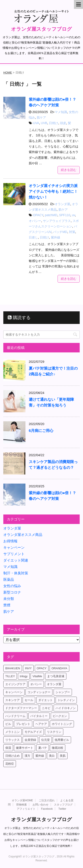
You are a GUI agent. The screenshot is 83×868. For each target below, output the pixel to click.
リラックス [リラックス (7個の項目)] (13, 740)
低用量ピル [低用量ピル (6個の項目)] (62, 740)
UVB (44, 123)
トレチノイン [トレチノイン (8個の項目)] (66, 700)
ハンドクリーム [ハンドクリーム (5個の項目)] (15, 716)
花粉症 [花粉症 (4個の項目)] (10, 764)
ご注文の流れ (47, 800)
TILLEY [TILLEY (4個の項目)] (10, 676)
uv (73, 215)
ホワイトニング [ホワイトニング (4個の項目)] (62, 724)
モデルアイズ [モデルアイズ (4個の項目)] (33, 732)
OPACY (38, 215)
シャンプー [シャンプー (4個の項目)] (63, 692)
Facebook (47, 809)
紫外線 (56, 237)
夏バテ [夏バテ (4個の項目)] (43, 748)
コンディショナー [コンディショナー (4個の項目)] (39, 692)
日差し (33, 237)
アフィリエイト (26, 809)
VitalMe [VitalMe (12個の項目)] (37, 676)
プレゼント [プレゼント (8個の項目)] (23, 724)
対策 (72, 232)
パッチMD (60, 232)
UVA (36, 123)
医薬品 (9, 580)
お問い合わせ (41, 805)
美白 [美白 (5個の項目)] (52, 756)
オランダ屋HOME (22, 800)
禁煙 (7, 605)
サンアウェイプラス (57, 221)
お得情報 (10, 541)
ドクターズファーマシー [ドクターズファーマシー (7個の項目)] (21, 708)
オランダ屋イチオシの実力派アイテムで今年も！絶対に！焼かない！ (53, 192)
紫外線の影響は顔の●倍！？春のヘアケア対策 (52, 496)
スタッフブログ (63, 805)
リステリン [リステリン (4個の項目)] (54, 732)
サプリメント (14, 554)
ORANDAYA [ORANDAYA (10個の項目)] (59, 668)
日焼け (54, 123)
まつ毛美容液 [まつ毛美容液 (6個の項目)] (56, 676)
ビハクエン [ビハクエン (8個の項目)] (60, 716)
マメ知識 (61, 112)
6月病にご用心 (41, 431)
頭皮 (63, 123)
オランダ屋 (62, 204)
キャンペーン (14, 547)
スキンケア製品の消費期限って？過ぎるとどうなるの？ (53, 465)
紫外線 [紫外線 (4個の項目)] (40, 756)
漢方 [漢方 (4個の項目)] (27, 756)
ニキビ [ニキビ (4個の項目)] (46, 708)
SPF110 (65, 215)
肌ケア (41, 117)
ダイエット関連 (16, 560)
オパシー (35, 221)
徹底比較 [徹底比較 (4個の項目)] (58, 748)
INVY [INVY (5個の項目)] (28, 668)
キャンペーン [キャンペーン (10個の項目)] (14, 692)
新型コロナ (12, 592)
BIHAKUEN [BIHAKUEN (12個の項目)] (13, 668)
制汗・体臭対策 (16, 573)
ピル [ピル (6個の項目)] (8, 724)
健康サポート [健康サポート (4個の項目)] (25, 748)
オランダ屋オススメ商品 (23, 535)
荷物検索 (21, 805)
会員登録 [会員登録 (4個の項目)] (30, 740)
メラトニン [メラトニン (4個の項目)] (13, 732)
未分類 (9, 599)
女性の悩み (12, 586)
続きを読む (69, 170)
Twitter (62, 809)
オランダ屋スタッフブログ (41, 29)
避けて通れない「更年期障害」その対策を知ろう (51, 402)
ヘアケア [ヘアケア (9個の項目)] (41, 724)
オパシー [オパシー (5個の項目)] (36, 684)
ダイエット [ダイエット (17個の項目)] (45, 700)
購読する (19, 318)
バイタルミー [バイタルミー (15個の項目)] (39, 716)
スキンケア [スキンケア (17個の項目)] (13, 700)
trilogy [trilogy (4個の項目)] (24, 676)
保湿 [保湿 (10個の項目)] (8, 748)
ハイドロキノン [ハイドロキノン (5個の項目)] (66, 708)
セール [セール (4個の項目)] (29, 700)
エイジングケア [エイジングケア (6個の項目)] (15, 684)
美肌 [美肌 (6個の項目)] (63, 756)
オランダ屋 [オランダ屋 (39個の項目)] (54, 684)
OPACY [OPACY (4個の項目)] (42, 668)
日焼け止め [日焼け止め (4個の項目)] (13, 756)
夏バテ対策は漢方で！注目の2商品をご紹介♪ (53, 371)
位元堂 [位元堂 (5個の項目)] (45, 740)
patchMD (51, 215)
